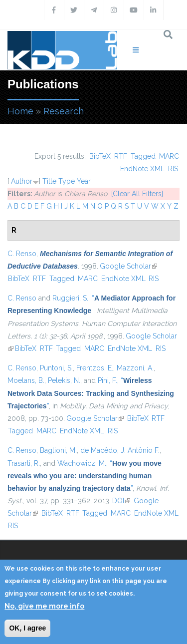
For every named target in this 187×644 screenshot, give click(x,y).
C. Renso (22, 254)
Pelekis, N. (64, 380)
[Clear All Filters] (137, 194)
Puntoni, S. (56, 368)
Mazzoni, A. (135, 368)
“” (91, 393)
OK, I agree (27, 628)
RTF (121, 156)
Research (64, 111)
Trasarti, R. (24, 463)
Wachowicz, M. (82, 463)
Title (49, 181)
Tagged (143, 156)
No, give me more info (44, 606)
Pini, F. (107, 380)
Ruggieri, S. (70, 298)
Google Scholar (128, 266)
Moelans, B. (26, 380)
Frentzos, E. (95, 368)
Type (67, 181)
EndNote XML (142, 169)
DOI (121, 501)
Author (22, 181)
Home (20, 111)
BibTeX (100, 156)
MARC (169, 156)
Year (84, 181)
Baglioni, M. (58, 450)
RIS (173, 169)
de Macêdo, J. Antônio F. (120, 450)
